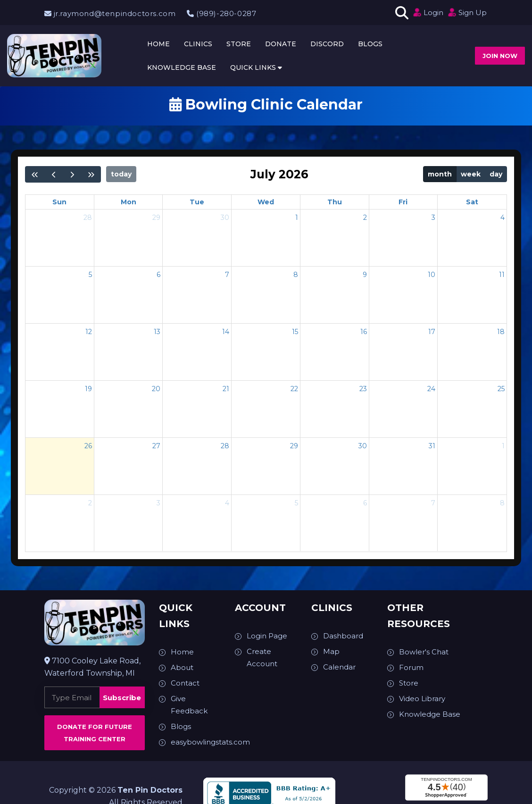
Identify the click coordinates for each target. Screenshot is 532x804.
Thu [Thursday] (335, 202)
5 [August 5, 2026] (296, 503)
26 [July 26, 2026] (88, 446)
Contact (185, 683)
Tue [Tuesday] (197, 202)
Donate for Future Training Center (95, 733)
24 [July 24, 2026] (431, 389)
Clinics (198, 44)
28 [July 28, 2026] (225, 446)
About (182, 667)
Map (331, 651)
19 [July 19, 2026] (88, 389)
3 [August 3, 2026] (158, 503)
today (121, 174)
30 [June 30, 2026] (225, 218)
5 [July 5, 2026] (90, 275)
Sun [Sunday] (59, 202)
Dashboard (343, 636)
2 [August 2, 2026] (90, 503)
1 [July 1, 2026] (297, 218)
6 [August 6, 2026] (365, 503)
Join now (500, 56)
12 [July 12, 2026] (89, 332)
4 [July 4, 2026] (503, 218)
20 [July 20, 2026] (156, 389)
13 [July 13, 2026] (157, 332)
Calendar (339, 667)
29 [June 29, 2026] (156, 218)
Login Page (267, 636)
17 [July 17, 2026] (432, 332)
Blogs (370, 44)
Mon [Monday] (129, 202)
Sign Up (467, 12)
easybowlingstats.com (210, 742)
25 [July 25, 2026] (501, 389)
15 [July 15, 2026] (295, 332)
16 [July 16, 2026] (364, 332)
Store (239, 44)
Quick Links (256, 67)
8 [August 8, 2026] (502, 503)
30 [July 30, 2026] (363, 446)
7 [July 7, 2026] (227, 275)
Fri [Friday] (403, 202)
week (471, 174)
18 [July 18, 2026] (501, 332)
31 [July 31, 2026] (432, 446)
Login (428, 12)
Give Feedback (189, 705)
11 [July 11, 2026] (502, 275)
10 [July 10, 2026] (432, 275)
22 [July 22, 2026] (294, 389)
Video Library (422, 699)
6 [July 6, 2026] (158, 275)
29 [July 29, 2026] (294, 446)
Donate (281, 44)
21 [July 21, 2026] (226, 389)
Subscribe (122, 698)
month (440, 174)
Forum (411, 667)
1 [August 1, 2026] (503, 446)
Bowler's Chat (424, 652)
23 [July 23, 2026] (363, 389)
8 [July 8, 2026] (296, 275)
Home (158, 44)
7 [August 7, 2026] (433, 503)
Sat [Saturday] (472, 202)
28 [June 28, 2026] (88, 218)
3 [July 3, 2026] (433, 218)
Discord (327, 44)
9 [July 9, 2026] (365, 275)
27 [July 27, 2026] (156, 446)
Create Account (262, 657)
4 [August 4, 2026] (227, 503)
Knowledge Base (182, 67)
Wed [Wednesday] (266, 202)
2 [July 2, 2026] (365, 218)
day (496, 174)
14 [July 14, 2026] (226, 332)
